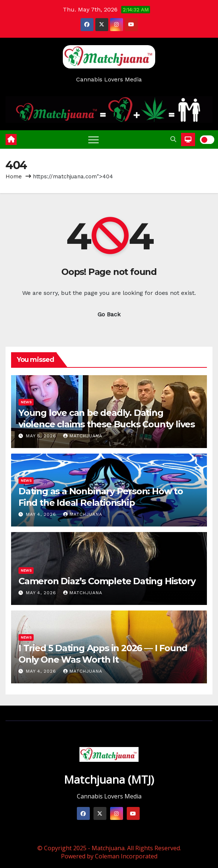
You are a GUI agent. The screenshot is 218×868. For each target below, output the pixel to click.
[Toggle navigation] (93, 139)
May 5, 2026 (42, 436)
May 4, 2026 (42, 514)
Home (14, 176)
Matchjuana (83, 436)
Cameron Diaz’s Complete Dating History (107, 581)
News (26, 402)
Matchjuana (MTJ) (109, 779)
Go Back (109, 314)
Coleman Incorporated (126, 856)
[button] (173, 139)
